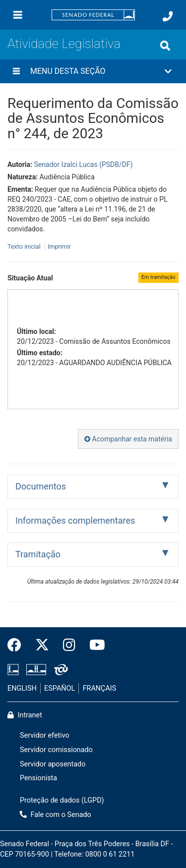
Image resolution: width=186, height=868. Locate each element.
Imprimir (59, 246)
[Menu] (18, 15)
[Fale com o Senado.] (168, 16)
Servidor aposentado (53, 764)
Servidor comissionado (56, 750)
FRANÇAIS (100, 688)
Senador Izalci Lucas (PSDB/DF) (83, 164)
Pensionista (38, 778)
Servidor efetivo (45, 735)
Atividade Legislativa (64, 44)
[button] (93, 71)
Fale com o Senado (56, 815)
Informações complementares (75, 520)
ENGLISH (22, 688)
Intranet (25, 715)
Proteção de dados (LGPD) (62, 800)
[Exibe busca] (165, 46)
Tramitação (38, 554)
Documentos (41, 486)
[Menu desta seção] (16, 71)
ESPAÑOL (60, 688)
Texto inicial (25, 246)
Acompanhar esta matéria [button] (128, 439)
